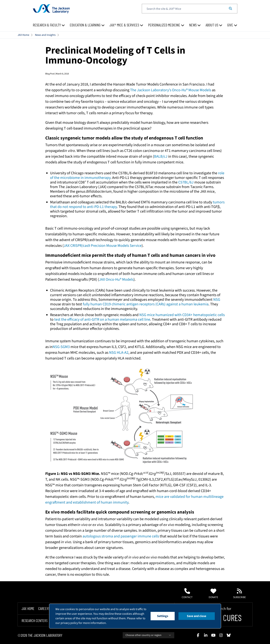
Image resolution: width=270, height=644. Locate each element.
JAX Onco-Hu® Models (116, 280)
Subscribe (239, 594)
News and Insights (45, 35)
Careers (44, 608)
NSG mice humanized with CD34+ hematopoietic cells (182, 315)
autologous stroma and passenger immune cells (121, 536)
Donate (213, 594)
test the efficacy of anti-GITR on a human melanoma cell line (102, 320)
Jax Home (28, 608)
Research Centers (35, 620)
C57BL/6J (186, 182)
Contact (187, 594)
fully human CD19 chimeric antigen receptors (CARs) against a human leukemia (146, 304)
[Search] (230, 9)
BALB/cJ (161, 157)
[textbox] (190, 9)
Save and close (197, 616)
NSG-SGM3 (61, 347)
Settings (163, 616)
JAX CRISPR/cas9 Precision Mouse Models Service (103, 246)
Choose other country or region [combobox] (148, 635)
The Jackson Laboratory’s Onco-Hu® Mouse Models (171, 90)
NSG (217, 300)
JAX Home (23, 35)
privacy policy (69, 623)
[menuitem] (49, 25)
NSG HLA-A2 (119, 353)
